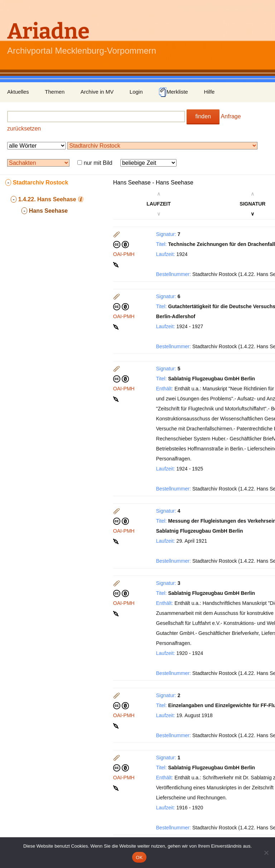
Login (136, 92)
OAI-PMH (124, 254)
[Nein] (266, 853)
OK (139, 857)
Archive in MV (97, 92)
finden (203, 116)
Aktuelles (18, 92)
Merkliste (173, 92)
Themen (55, 92)
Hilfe (209, 92)
